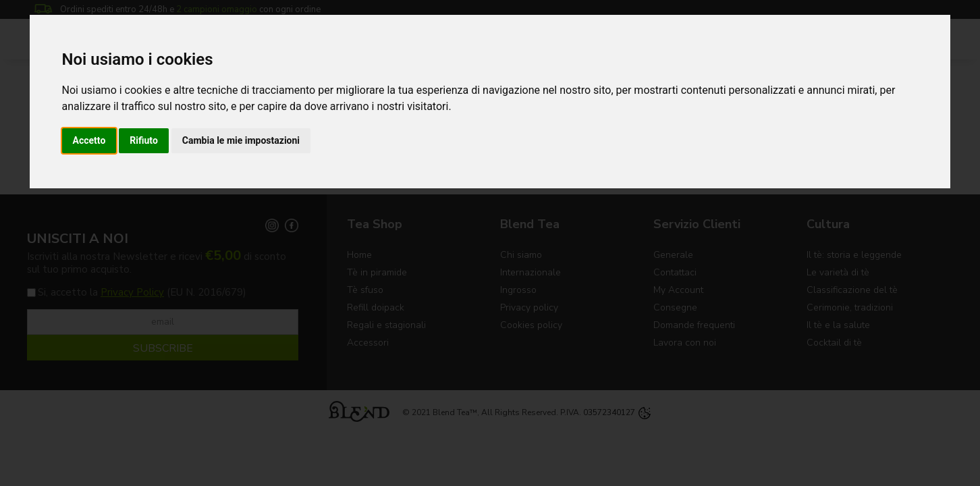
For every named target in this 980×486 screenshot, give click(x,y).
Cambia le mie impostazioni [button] (241, 140)
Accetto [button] (89, 140)
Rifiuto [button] (144, 140)
